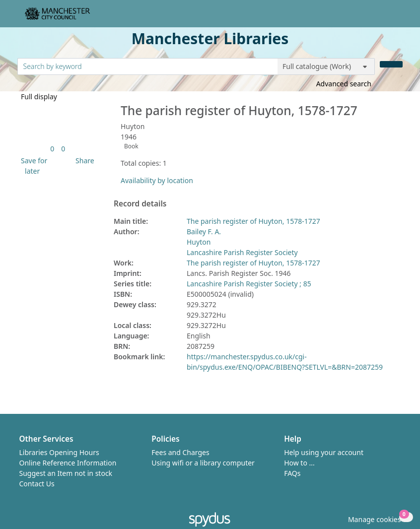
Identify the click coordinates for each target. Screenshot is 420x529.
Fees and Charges (180, 452)
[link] (52, 149)
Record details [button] (140, 204)
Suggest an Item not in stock (66, 473)
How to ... (299, 463)
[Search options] (326, 66)
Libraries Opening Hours (59, 452)
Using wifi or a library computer (203, 463)
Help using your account (324, 452)
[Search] (391, 64)
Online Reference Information (68, 463)
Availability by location (157, 180)
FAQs (292, 473)
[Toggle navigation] (397, 18)
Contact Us (37, 484)
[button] (33, 166)
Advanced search (344, 84)
